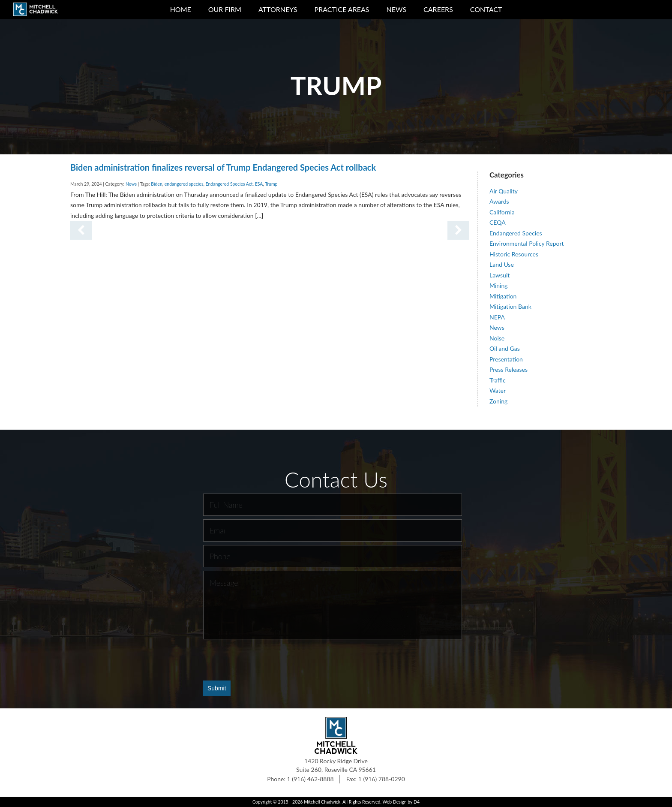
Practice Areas (342, 9)
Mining (499, 285)
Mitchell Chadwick (322, 802)
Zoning (498, 401)
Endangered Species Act (229, 184)
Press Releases (508, 369)
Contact (486, 9)
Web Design (394, 802)
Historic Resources (514, 254)
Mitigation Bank (510, 306)
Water (498, 390)
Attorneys (278, 9)
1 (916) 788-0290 (382, 779)
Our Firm (225, 9)
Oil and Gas (505, 348)
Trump (271, 184)
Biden (156, 184)
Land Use (502, 264)
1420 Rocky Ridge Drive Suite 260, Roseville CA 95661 (336, 765)
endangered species (184, 184)
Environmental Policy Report (527, 243)
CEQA (498, 222)
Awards (499, 201)
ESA (259, 184)
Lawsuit (499, 275)
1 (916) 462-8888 (310, 779)
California (502, 212)
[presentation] (268, 659)
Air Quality (504, 191)
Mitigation (503, 296)
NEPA (497, 317)
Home (181, 9)
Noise (497, 338)
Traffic (498, 380)
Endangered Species (516, 233)
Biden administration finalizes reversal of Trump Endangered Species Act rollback (223, 167)
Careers (438, 9)
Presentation (506, 359)
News (396, 9)
